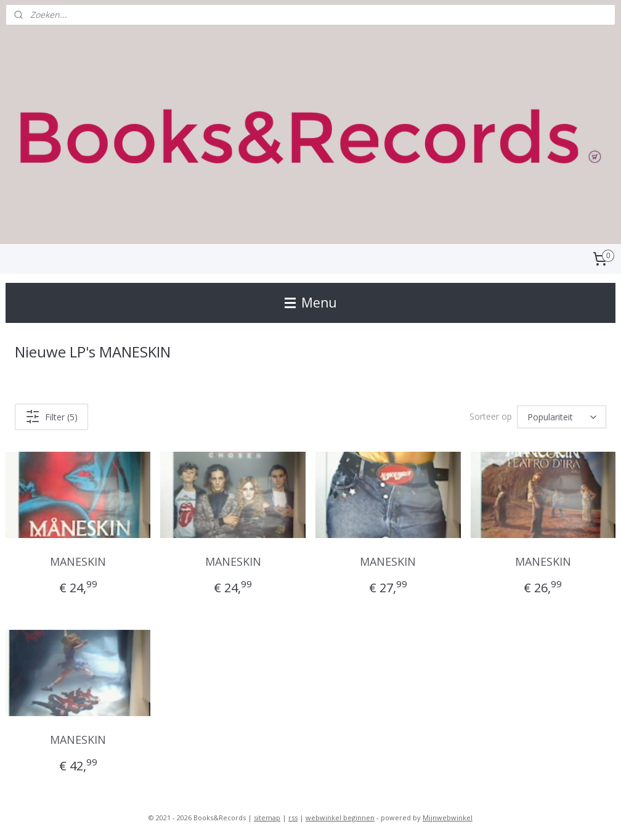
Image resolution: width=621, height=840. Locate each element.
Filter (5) (51, 417)
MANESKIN (78, 561)
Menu (311, 303)
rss (293, 818)
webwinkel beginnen (340, 818)
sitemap (267, 818)
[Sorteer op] (562, 417)
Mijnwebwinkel (448, 818)
